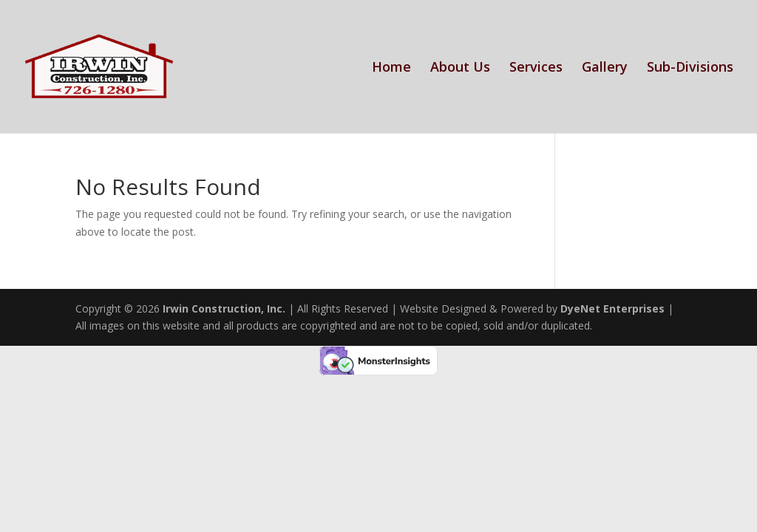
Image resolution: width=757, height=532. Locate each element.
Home (391, 68)
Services (536, 68)
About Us (460, 68)
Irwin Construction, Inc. (224, 308)
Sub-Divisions (690, 68)
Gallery (605, 68)
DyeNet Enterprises (612, 308)
